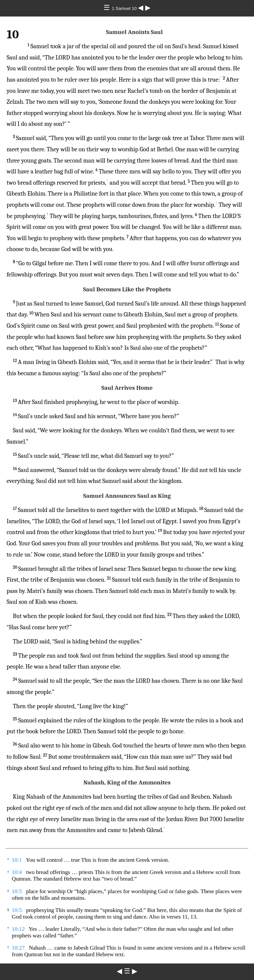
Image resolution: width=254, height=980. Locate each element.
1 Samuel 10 (125, 8)
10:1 (17, 860)
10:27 (18, 948)
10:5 (17, 891)
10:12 (18, 929)
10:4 (17, 872)
